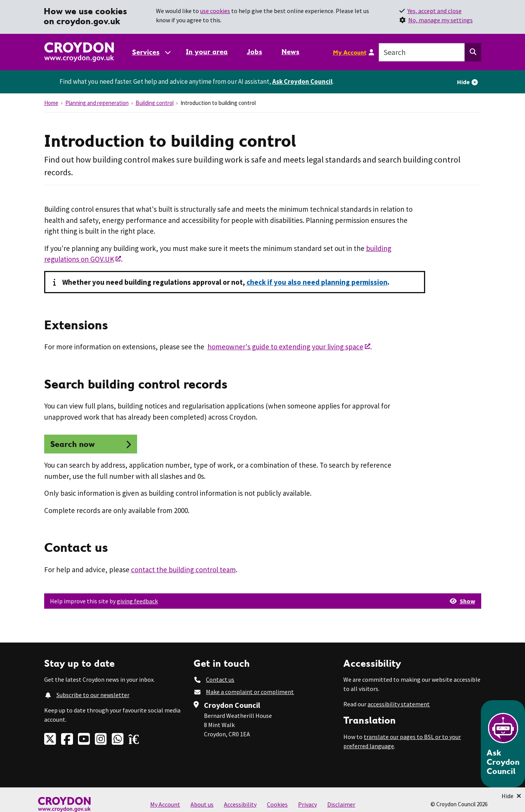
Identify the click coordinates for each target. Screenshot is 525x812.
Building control (155, 103)
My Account (350, 52)
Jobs (255, 52)
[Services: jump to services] (151, 52)
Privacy (307, 804)
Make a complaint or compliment (250, 692)
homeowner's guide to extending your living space (285, 347)
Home (51, 103)
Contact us (220, 679)
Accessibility (240, 804)
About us (202, 804)
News (291, 52)
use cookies (215, 11)
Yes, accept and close (435, 11)
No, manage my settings (441, 20)
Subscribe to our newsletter (93, 695)
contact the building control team (183, 570)
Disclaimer (341, 804)
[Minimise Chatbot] (511, 796)
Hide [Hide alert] (463, 82)
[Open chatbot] (503, 744)
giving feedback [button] (137, 601)
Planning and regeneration (97, 103)
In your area (207, 52)
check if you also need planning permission (317, 282)
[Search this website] (473, 52)
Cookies (277, 804)
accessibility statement (399, 704)
